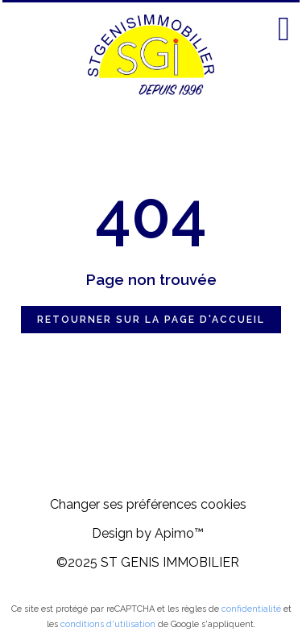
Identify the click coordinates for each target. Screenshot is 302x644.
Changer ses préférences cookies (148, 504)
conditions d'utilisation (108, 624)
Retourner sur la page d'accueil (151, 320)
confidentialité (251, 609)
